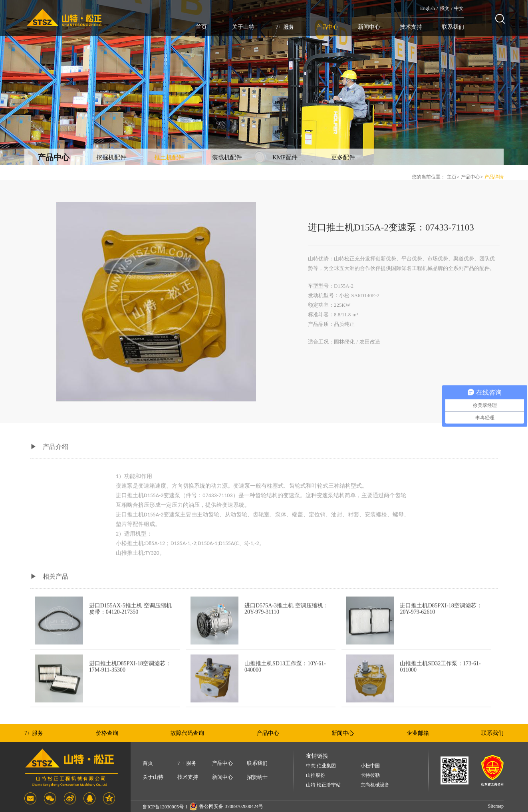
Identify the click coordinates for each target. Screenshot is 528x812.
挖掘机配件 (111, 157)
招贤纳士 (257, 777)
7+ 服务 (285, 27)
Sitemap (496, 806)
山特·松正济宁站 (323, 785)
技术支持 (411, 27)
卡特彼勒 (370, 775)
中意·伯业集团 (321, 766)
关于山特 (243, 27)
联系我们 (453, 27)
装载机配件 (227, 157)
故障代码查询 (187, 733)
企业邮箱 (418, 733)
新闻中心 (369, 27)
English (428, 8)
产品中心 (327, 27)
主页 (452, 177)
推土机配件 (169, 157)
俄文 (445, 8)
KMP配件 (285, 157)
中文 (459, 8)
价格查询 (107, 733)
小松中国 (370, 766)
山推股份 (316, 775)
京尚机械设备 (375, 785)
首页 (201, 27)
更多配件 (343, 157)
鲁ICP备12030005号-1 (165, 807)
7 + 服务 (187, 763)
